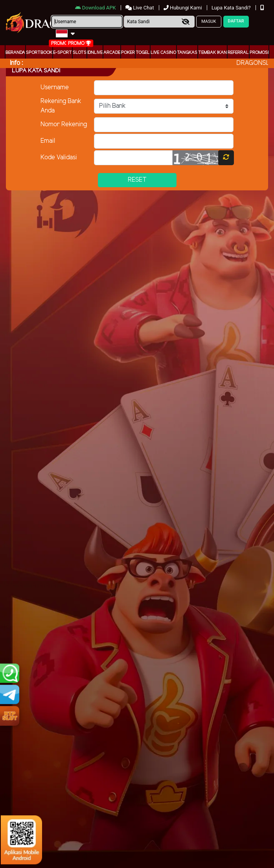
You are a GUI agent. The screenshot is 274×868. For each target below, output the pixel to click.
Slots (80, 53)
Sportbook (39, 53)
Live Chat (140, 8)
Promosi (259, 53)
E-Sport (63, 53)
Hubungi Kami (183, 8)
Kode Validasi (59, 158)
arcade (112, 53)
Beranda (15, 53)
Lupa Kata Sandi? (232, 8)
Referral (238, 53)
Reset (137, 180)
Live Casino (163, 53)
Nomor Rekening (64, 124)
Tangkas (187, 53)
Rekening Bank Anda (61, 106)
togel (143, 53)
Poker (128, 53)
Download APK (96, 8)
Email (48, 141)
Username (55, 88)
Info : (16, 63)
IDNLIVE (95, 53)
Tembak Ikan (212, 53)
